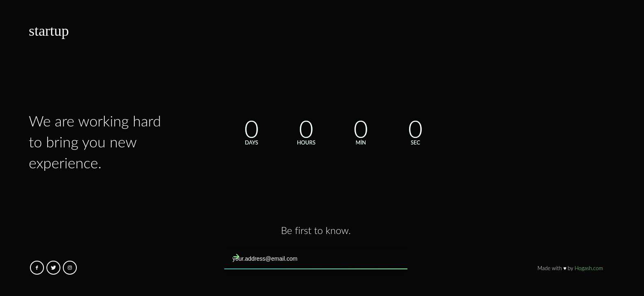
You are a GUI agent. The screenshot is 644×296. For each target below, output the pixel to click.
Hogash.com (589, 268)
